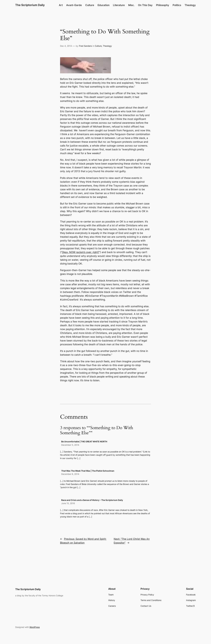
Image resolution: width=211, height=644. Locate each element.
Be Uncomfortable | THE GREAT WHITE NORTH (84, 442)
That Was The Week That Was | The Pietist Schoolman (88, 471)
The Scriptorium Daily (30, 5)
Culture (98, 46)
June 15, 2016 (68, 503)
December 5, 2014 (70, 445)
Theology (107, 46)
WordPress (35, 627)
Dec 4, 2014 (66, 46)
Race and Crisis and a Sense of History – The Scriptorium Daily (92, 500)
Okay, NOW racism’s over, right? (81, 252)
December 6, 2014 (70, 474)
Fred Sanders (85, 46)
